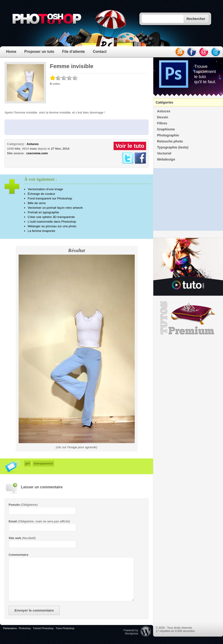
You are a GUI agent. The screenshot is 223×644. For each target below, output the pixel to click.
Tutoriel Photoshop (43, 628)
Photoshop (25, 628)
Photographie (168, 135)
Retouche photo (170, 141)
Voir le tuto (130, 146)
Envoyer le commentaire (34, 610)
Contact (100, 52)
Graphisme (166, 129)
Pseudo (14, 505)
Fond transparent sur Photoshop (50, 198)
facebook (192, 52)
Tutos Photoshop (65, 628)
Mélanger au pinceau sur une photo (52, 226)
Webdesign (166, 159)
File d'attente (73, 52)
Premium (188, 318)
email (204, 52)
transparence (43, 463)
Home (11, 52)
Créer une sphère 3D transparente (51, 217)
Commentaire (18, 555)
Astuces (33, 144)
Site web (15, 538)
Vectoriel (164, 153)
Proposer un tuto (39, 52)
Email (13, 521)
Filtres (162, 123)
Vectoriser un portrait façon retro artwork (55, 208)
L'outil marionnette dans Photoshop (52, 222)
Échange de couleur (41, 194)
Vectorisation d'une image (45, 189)
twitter (216, 52)
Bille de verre (37, 203)
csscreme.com (37, 153)
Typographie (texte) (173, 147)
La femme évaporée (41, 231)
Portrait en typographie (43, 212)
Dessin (163, 117)
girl (28, 463)
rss (180, 52)
